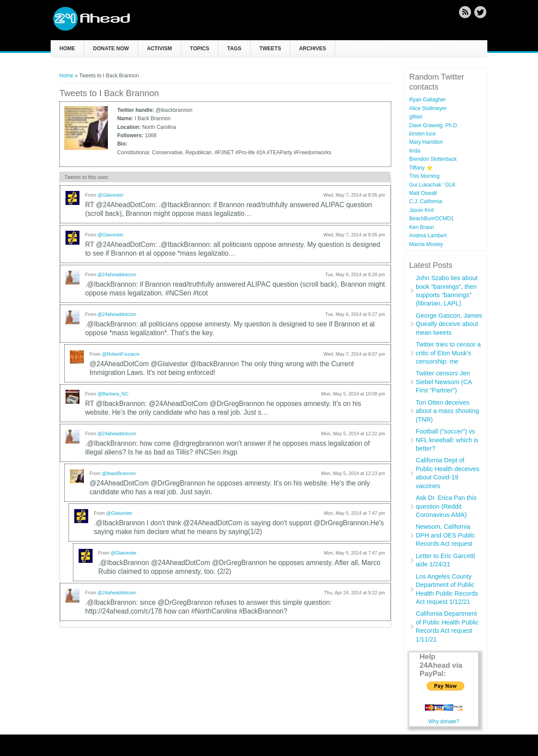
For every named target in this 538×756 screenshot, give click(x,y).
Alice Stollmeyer (428, 108)
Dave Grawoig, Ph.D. (434, 125)
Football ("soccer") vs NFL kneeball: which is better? (447, 440)
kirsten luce (422, 134)
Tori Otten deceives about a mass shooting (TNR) (447, 411)
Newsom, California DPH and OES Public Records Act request (445, 535)
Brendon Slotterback (433, 159)
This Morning (424, 176)
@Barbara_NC (113, 394)
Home (67, 49)
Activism (159, 49)
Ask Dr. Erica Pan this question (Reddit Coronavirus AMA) (446, 506)
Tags (234, 49)
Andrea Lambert (428, 236)
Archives (313, 49)
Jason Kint (421, 210)
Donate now (111, 49)
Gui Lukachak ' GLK (432, 185)
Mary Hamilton (426, 142)
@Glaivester (110, 195)
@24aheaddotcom (117, 274)
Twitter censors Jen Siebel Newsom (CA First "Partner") (444, 382)
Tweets (270, 49)
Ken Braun (422, 227)
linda (415, 151)
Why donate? (444, 721)
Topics (200, 49)
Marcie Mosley (426, 244)
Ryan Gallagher (427, 100)
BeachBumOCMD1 (431, 218)
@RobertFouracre (121, 354)
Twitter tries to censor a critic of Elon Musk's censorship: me (448, 353)
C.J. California (426, 201)
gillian (416, 117)
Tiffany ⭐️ (421, 168)
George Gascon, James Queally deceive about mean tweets (449, 324)
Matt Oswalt (423, 193)
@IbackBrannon (119, 473)
